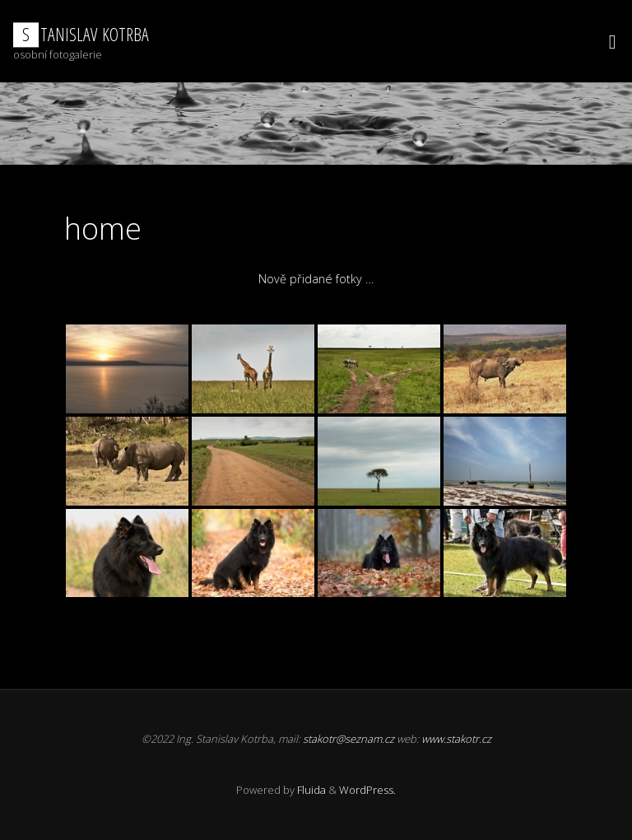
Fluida (310, 790)
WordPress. (367, 790)
